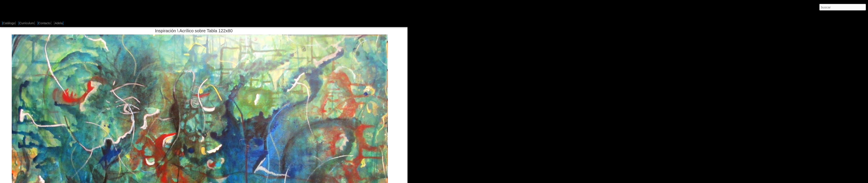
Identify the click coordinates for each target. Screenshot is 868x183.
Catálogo (9, 23)
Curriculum (27, 23)
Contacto (44, 23)
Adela (59, 23)
